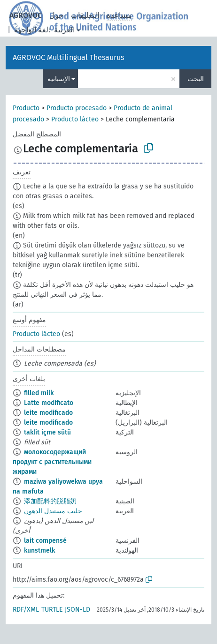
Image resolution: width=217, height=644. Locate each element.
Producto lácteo (75, 119)
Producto (26, 108)
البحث (196, 79)
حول (56, 15)
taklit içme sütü (47, 432)
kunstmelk (39, 550)
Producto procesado (77, 108)
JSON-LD (77, 610)
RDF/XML (26, 610)
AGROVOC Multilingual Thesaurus (68, 57)
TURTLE (52, 610)
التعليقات (85, 15)
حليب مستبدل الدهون (53, 511)
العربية (64, 30)
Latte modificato (49, 403)
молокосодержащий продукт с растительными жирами (52, 462)
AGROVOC (26, 15)
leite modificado (48, 413)
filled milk (39, 393)
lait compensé (45, 541)
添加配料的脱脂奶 (50, 501)
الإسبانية (59, 79)
